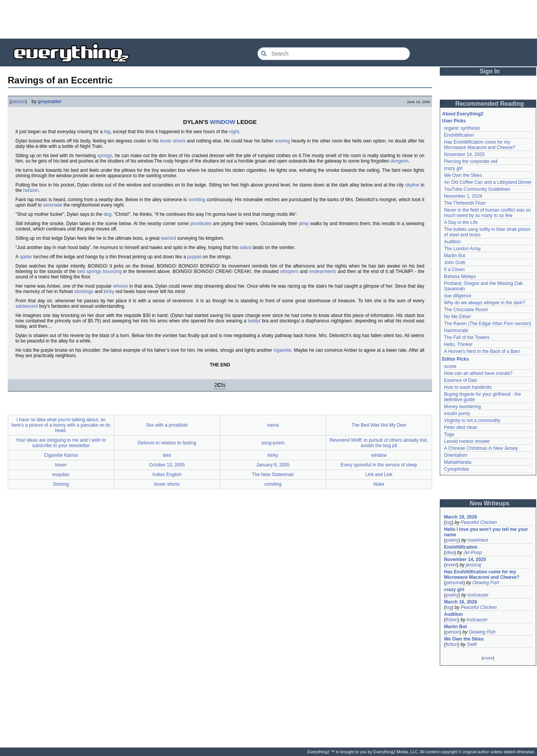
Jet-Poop (473, 553)
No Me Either (458, 317)
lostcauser (478, 595)
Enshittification (459, 135)
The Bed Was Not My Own (379, 425)
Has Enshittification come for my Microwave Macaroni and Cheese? (480, 145)
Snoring (61, 484)
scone (450, 366)
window (379, 455)
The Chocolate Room (466, 310)
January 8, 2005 (273, 465)
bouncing (112, 271)
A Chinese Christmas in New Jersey (481, 448)
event (451, 565)
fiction (452, 620)
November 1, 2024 (463, 196)
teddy (253, 321)
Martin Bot (455, 256)
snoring (282, 141)
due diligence (458, 296)
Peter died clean (461, 427)
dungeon (399, 161)
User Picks (454, 121)
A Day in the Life (461, 222)
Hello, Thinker (458, 344)
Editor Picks (455, 359)
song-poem (273, 443)
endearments (323, 271)
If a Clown (454, 270)
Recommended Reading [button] (490, 104)
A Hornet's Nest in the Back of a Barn (482, 351)
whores (121, 286)
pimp (304, 224)
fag (107, 132)
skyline (412, 185)
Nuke (379, 484)
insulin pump (457, 414)
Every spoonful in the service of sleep (379, 465)
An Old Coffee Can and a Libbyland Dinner (488, 182)
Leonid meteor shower (467, 441)
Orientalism (456, 455)
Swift (472, 644)
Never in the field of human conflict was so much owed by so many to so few (487, 213)
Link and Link (379, 475)
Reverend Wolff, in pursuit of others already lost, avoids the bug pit (379, 443)
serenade (52, 205)
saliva (246, 247)
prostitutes (201, 224)
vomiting (197, 200)
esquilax (61, 475)
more (488, 658)
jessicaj (474, 565)
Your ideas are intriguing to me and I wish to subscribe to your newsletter (61, 443)
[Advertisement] (268, 19)
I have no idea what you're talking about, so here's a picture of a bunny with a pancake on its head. (61, 425)
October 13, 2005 (167, 465)
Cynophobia (456, 469)
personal (454, 583)
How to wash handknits (468, 387)
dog (108, 214)
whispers (289, 271)
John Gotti (455, 263)
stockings (84, 292)
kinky (109, 292)
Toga (449, 434)
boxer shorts (173, 141)
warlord (168, 238)
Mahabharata (458, 462)
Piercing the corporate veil (471, 161)
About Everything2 (463, 114)
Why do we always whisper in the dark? (485, 303)
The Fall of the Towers (467, 337)
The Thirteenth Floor (465, 203)
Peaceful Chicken (479, 522)
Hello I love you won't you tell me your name (486, 532)
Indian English (167, 475)
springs (105, 156)
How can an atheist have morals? (478, 373)
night (234, 132)
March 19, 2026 (460, 517)
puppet (194, 257)
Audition (452, 242)
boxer (61, 465)
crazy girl (453, 168)
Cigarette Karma (61, 455)
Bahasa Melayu (460, 276)
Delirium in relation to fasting (167, 443)
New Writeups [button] (490, 503)
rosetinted (478, 540)
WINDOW (223, 122)
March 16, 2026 (460, 602)
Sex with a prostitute (167, 425)
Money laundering (462, 407)
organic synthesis (462, 128)
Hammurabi (456, 331)
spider (26, 257)
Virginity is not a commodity (472, 420)
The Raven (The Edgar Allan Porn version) (488, 324)
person (18, 102)
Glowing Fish (485, 583)
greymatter (50, 102)
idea (450, 553)
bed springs (89, 271)
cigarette (282, 350)
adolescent (27, 306)
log (449, 522)
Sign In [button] (490, 71)
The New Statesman (273, 475)
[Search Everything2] (334, 54)
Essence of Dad (460, 380)
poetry (452, 540)
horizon (31, 190)
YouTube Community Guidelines (477, 189)
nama (273, 425)
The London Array (462, 249)
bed (167, 455)
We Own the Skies (463, 175)
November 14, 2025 (464, 154)
